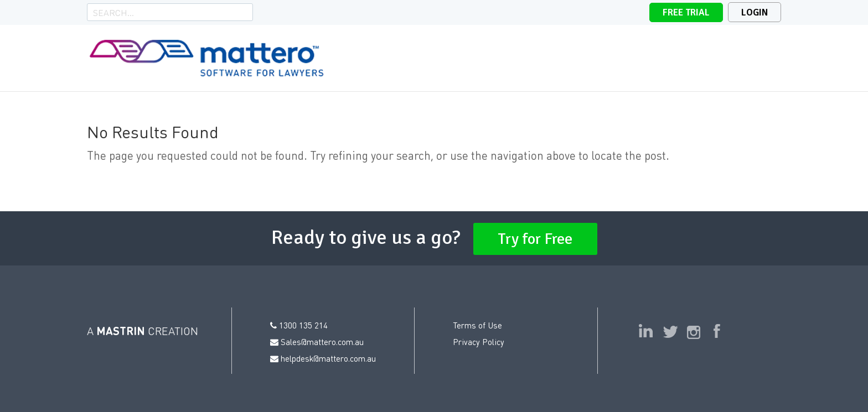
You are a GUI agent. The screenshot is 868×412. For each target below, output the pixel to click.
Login (755, 12)
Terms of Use (477, 325)
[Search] (162, 12)
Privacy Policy (479, 342)
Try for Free (535, 239)
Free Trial (686, 12)
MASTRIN (121, 331)
